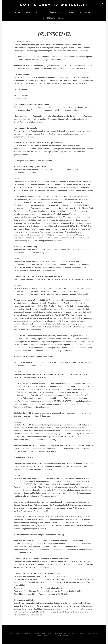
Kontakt (70, 13)
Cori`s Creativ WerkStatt (54, 5)
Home (18, 13)
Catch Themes (62, 635)
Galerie (40, 13)
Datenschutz (86, 13)
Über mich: (55, 13)
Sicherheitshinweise (54, 18)
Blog (28, 13)
